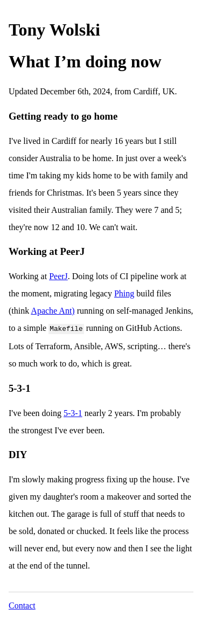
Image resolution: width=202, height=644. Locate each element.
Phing (124, 293)
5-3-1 (73, 412)
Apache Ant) (53, 311)
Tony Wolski (54, 30)
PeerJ (58, 276)
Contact (22, 604)
